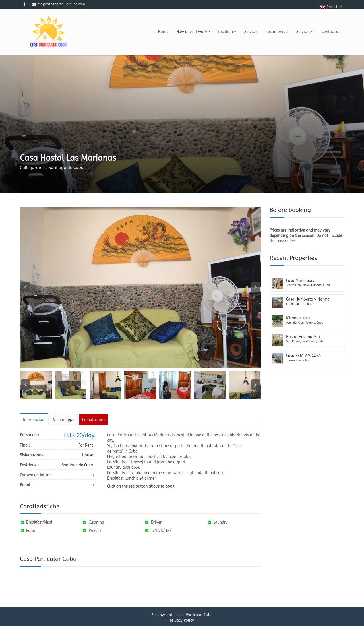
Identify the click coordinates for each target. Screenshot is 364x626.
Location (227, 32)
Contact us (331, 32)
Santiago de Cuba (77, 465)
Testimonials (277, 32)
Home (163, 32)
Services (251, 32)
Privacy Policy (182, 620)
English (331, 7)
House (88, 455)
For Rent (86, 445)
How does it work (193, 32)
